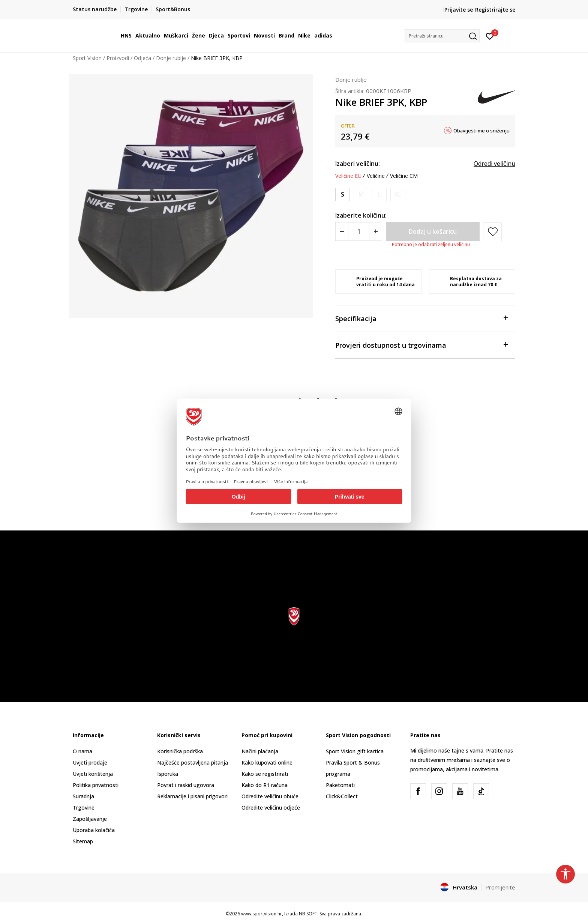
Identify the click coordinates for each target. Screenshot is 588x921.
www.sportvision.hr (262, 914)
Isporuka (168, 774)
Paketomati (340, 785)
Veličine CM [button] (404, 176)
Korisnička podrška (180, 751)
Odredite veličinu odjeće (271, 808)
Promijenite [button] (500, 887)
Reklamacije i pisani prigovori (192, 796)
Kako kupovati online (267, 762)
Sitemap (83, 841)
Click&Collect (342, 796)
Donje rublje (171, 58)
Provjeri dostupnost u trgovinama (421, 345)
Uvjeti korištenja (93, 774)
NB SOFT (308, 914)
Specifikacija (421, 318)
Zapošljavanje (90, 819)
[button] (442, 36)
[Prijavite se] (490, 36)
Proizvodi (118, 58)
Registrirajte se (495, 10)
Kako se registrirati (265, 774)
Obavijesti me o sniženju (481, 131)
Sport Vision (87, 58)
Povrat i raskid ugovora (186, 785)
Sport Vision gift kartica (355, 751)
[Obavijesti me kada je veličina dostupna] (361, 195)
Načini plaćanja (260, 751)
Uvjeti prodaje (90, 762)
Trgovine (84, 808)
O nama (82, 751)
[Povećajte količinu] (376, 231)
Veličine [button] (376, 176)
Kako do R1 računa (265, 785)
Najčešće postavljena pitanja (193, 762)
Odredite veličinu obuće (270, 796)
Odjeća (142, 58)
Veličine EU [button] (348, 176)
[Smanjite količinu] (342, 231)
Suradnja (83, 796)
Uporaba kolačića (94, 830)
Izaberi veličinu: (358, 164)
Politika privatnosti (96, 785)
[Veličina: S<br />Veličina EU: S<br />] (343, 195)
